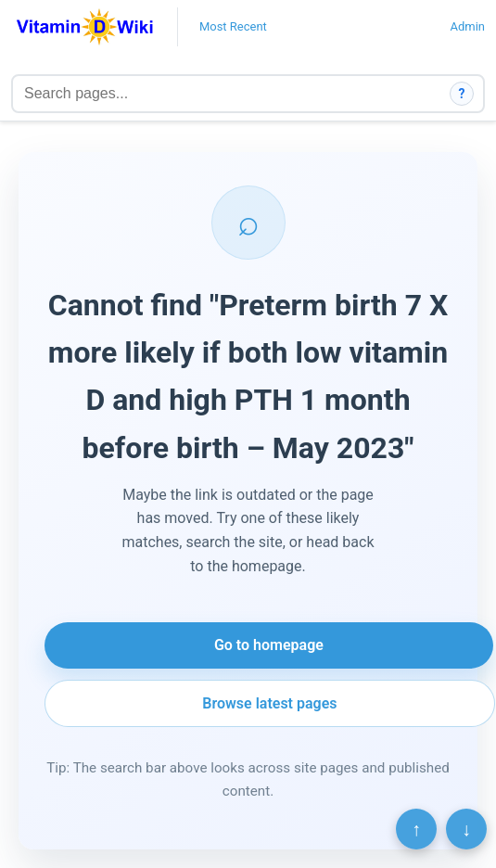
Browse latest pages (269, 703)
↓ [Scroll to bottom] (466, 829)
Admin (467, 26)
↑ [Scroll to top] (416, 829)
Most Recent (233, 26)
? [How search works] (462, 94)
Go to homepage (269, 645)
